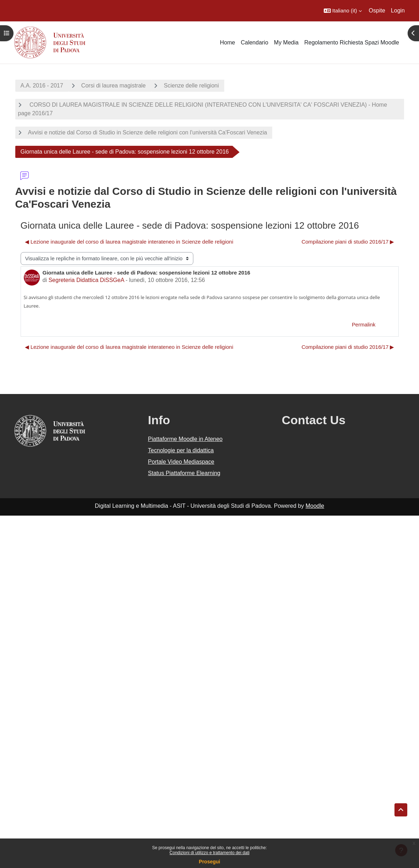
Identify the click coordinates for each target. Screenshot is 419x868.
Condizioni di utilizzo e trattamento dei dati (209, 853)
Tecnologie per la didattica (181, 450)
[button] (343, 11)
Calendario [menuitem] (254, 42)
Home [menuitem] (228, 42)
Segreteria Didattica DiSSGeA (86, 280)
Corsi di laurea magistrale (114, 86)
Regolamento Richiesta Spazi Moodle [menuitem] (352, 42)
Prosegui (210, 862)
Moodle (315, 506)
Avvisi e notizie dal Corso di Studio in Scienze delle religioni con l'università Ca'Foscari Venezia (148, 132)
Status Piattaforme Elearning (184, 473)
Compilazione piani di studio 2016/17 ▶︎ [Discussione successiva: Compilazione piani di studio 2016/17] (348, 242)
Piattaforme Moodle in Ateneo (185, 439)
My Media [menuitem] (286, 42)
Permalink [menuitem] (364, 324)
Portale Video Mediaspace (181, 462)
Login (398, 10)
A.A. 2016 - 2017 (42, 86)
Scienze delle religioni (191, 86)
